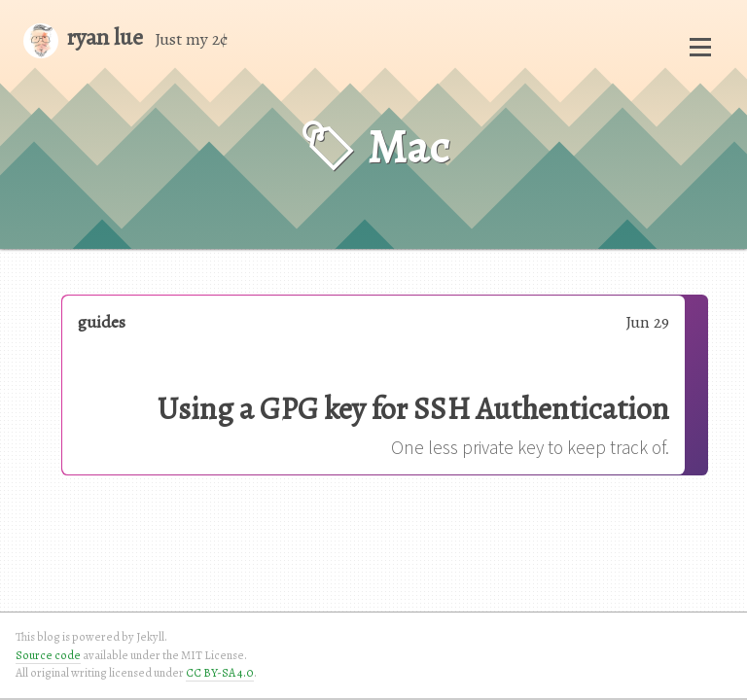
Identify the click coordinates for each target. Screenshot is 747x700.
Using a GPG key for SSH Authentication (413, 408)
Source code (48, 655)
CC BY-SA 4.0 (220, 672)
